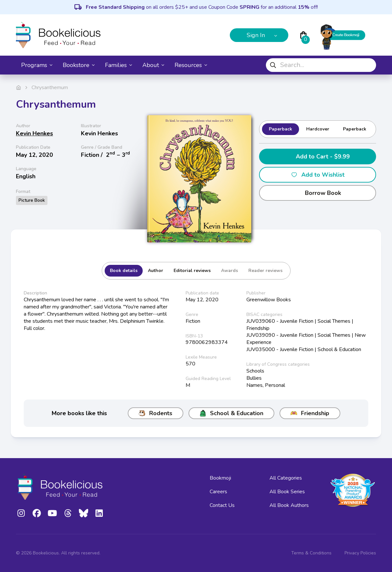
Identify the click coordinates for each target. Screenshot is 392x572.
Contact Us (222, 505)
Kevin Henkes (34, 133)
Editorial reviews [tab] (192, 271)
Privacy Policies (360, 553)
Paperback (281, 129)
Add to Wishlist (318, 175)
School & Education (231, 413)
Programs (37, 65)
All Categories (286, 478)
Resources (191, 65)
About (153, 65)
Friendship (310, 413)
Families (118, 65)
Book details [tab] (124, 271)
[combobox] (321, 65)
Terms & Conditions (311, 553)
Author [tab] (156, 271)
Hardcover (318, 129)
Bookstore (79, 65)
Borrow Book (318, 193)
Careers (218, 492)
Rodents (156, 413)
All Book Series (287, 492)
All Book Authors (289, 505)
